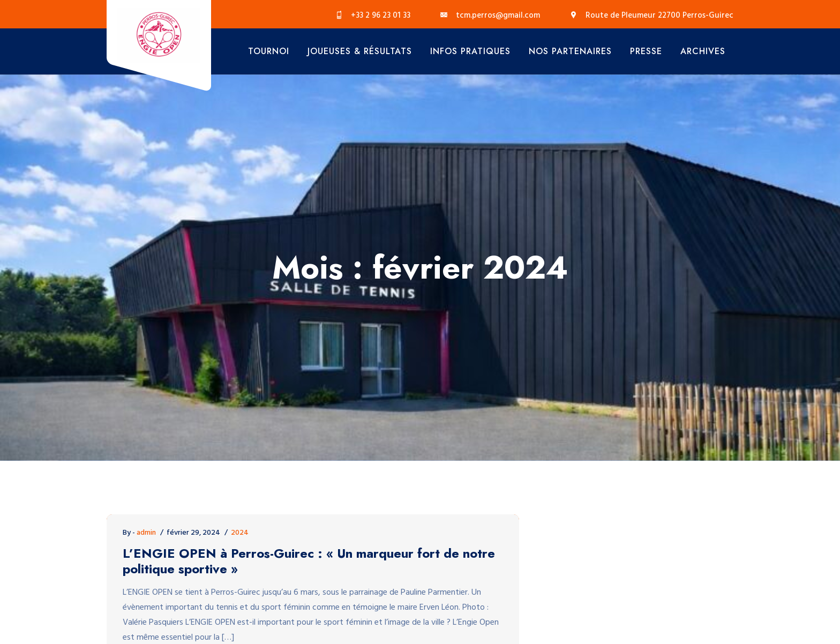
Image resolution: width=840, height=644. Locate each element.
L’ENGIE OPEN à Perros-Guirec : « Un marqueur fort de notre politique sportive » (309, 561)
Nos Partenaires (570, 51)
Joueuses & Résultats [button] (360, 51)
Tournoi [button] (269, 51)
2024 (240, 533)
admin (146, 533)
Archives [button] (703, 51)
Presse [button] (646, 51)
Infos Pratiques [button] (470, 51)
